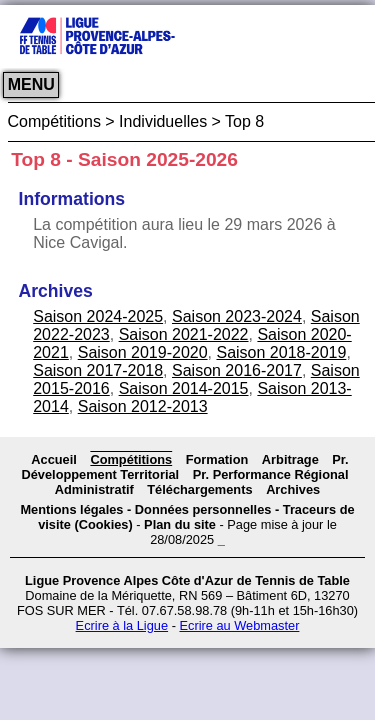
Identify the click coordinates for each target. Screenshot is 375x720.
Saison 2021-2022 (184, 334)
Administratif (94, 489)
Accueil (54, 459)
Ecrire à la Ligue (122, 625)
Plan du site (180, 524)
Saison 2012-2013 (143, 406)
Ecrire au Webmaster (239, 625)
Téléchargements (199, 489)
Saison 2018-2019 (281, 352)
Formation (217, 459)
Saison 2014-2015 (184, 388)
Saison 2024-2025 (98, 316)
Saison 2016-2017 (237, 370)
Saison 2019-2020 (143, 352)
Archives (293, 489)
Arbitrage (290, 459)
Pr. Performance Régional (271, 474)
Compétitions (131, 459)
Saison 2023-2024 (237, 316)
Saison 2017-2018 (98, 370)
